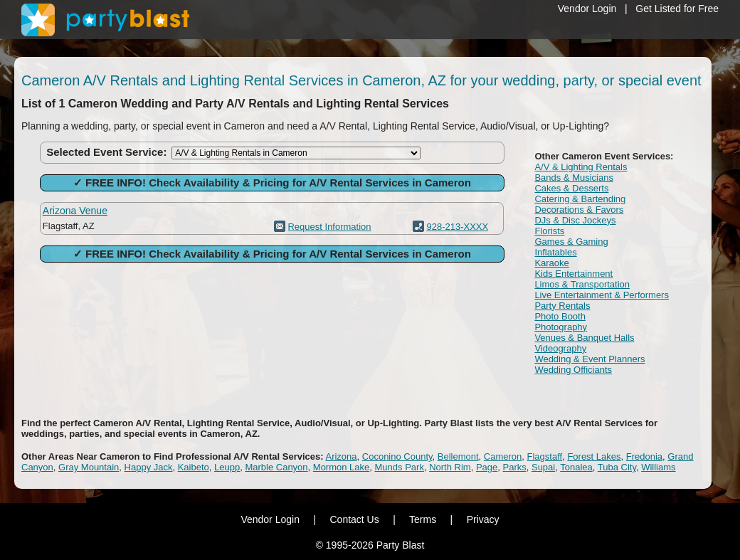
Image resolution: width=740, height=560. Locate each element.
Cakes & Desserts (571, 188)
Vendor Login (587, 9)
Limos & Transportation (582, 284)
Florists (549, 231)
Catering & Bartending (580, 199)
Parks (515, 467)
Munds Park (400, 467)
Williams (658, 467)
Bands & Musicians (574, 178)
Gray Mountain (89, 467)
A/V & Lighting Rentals (581, 167)
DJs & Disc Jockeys (575, 220)
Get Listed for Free (677, 9)
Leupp (227, 467)
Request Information (329, 227)
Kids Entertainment (573, 274)
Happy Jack (149, 467)
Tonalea (576, 467)
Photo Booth (560, 316)
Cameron (503, 456)
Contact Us (354, 519)
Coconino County (397, 456)
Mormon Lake (341, 467)
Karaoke (551, 263)
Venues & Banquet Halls (584, 338)
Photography (561, 327)
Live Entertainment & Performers (602, 295)
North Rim (450, 467)
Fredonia (644, 456)
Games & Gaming (571, 242)
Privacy (483, 519)
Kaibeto (194, 467)
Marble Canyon (276, 467)
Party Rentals (562, 306)
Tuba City (617, 467)
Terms (423, 519)
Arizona (341, 456)
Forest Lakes (594, 456)
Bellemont (458, 456)
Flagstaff (545, 456)
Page (487, 467)
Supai (543, 467)
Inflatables (555, 252)
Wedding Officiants (573, 370)
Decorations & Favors (579, 210)
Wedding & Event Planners (590, 359)
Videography (560, 348)
